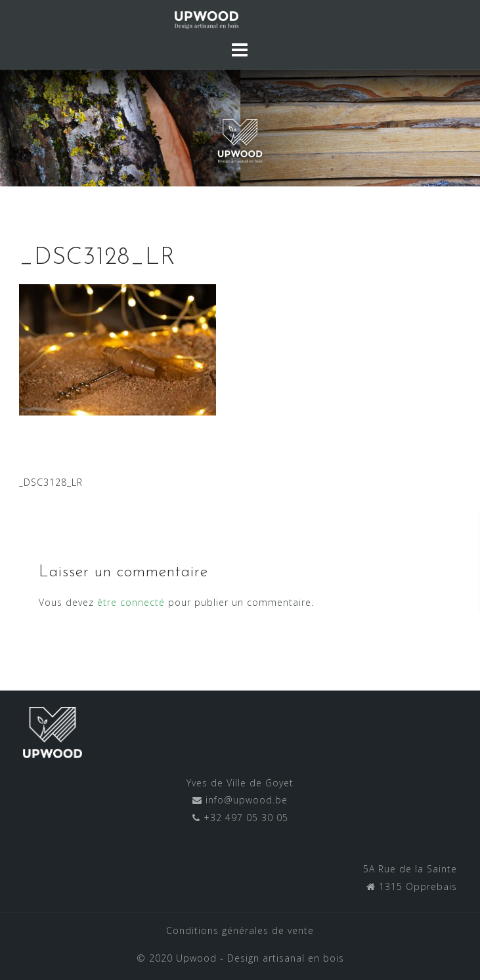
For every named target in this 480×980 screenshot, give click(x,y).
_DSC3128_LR (51, 482)
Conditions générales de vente (240, 930)
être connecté (131, 602)
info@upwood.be (245, 800)
